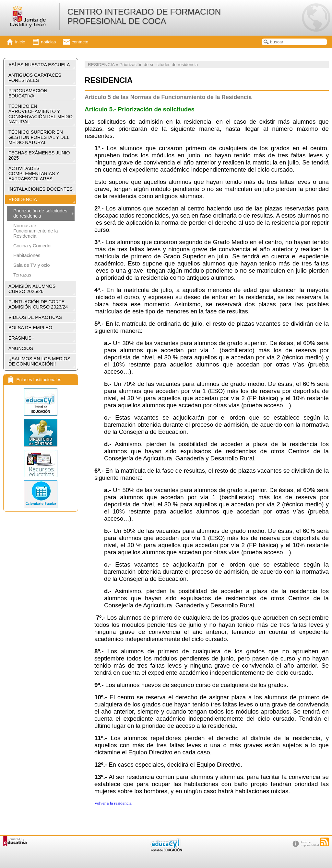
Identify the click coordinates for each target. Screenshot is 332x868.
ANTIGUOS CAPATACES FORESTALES (35, 78)
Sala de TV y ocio (32, 265)
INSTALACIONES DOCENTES (41, 189)
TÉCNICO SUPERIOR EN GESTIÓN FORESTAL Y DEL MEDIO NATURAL (39, 137)
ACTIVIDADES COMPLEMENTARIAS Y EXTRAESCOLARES (34, 174)
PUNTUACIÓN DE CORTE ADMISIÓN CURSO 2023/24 (38, 304)
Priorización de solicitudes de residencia (40, 213)
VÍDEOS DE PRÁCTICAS (35, 317)
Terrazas (22, 275)
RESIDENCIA (23, 199)
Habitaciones (27, 255)
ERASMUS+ (21, 338)
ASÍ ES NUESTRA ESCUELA (39, 65)
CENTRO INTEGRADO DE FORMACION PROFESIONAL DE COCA (144, 16)
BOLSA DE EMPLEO (30, 328)
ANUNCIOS (21, 348)
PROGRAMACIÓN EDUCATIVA (28, 93)
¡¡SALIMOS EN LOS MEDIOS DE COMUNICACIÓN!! (39, 361)
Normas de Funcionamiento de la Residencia (36, 231)
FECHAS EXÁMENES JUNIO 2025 (39, 155)
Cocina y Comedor (33, 246)
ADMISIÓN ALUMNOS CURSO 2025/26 (32, 289)
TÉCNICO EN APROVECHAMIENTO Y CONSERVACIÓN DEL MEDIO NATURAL (41, 114)
